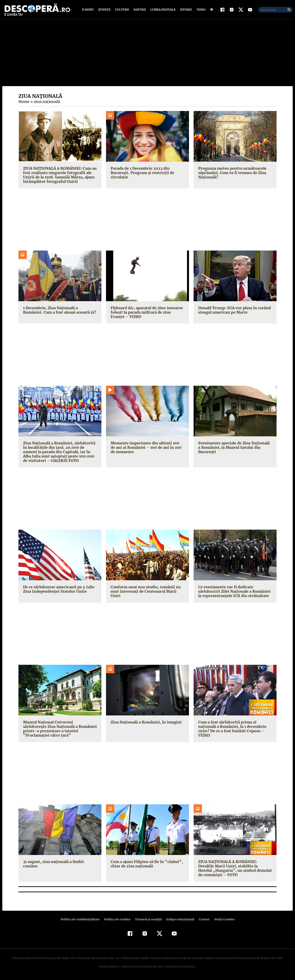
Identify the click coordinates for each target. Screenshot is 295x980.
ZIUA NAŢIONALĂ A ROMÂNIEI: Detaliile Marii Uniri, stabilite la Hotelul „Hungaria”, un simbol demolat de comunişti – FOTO (235, 869)
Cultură (122, 10)
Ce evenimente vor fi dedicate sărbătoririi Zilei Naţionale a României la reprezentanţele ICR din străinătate (235, 592)
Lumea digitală (162, 10)
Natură (139, 10)
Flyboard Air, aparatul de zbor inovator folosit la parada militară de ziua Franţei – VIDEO (147, 312)
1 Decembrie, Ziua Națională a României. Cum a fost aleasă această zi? (60, 310)
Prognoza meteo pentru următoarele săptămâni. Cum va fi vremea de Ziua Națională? (232, 173)
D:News (88, 10)
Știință (105, 10)
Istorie (185, 10)
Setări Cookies (222, 920)
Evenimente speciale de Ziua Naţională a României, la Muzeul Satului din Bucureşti (235, 448)
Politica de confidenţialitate (82, 920)
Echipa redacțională (179, 920)
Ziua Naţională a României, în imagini (145, 722)
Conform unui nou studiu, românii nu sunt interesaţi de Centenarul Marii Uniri (147, 589)
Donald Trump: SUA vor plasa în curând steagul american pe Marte (234, 310)
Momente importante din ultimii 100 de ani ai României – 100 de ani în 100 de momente (146, 448)
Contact (202, 920)
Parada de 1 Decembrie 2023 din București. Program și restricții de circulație (141, 173)
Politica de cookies (118, 920)
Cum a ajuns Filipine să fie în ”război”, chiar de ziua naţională (145, 864)
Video (200, 10)
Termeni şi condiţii (148, 920)
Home (24, 102)
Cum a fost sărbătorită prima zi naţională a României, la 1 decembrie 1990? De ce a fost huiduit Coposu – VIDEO (232, 729)
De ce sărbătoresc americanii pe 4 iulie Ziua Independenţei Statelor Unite (58, 589)
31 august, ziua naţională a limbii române (52, 864)
